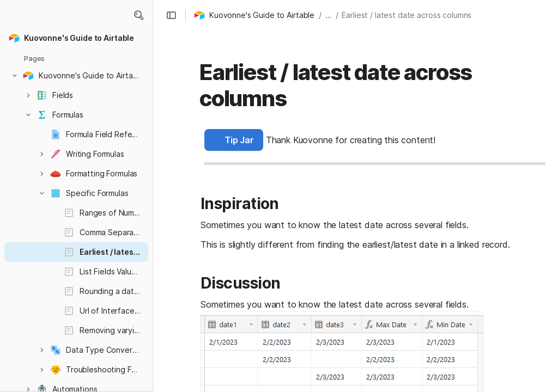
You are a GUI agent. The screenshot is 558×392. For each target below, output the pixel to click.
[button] (138, 15)
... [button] (329, 15)
